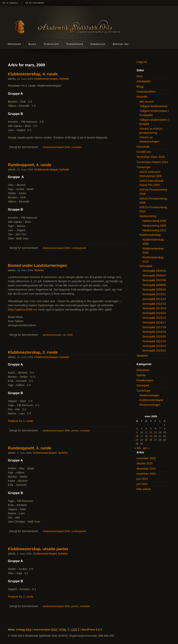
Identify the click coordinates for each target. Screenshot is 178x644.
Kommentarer (45, 630)
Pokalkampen (145, 380)
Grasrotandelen (146, 92)
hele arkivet (144, 489)
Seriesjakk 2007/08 (154, 280)
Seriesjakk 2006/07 (154, 276)
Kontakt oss (121, 44)
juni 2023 (142, 479)
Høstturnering (148, 216)
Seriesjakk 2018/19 (154, 332)
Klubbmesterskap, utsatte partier (38, 549)
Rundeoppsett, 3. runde (30, 448)
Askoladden (98, 44)
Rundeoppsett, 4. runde (30, 165)
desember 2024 (146, 469)
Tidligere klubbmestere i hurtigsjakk (154, 113)
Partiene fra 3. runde (21, 421)
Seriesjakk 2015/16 (154, 318)
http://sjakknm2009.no (22, 309)
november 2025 (146, 458)
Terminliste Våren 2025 (151, 157)
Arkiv (140, 76)
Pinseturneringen (150, 405)
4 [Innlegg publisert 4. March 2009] (146, 429)
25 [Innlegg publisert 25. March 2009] (146, 440)
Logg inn (142, 62)
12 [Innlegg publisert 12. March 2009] (151, 432)
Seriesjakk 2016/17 (154, 322)
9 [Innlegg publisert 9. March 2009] (137, 432)
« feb (138, 448)
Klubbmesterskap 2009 (153, 251)
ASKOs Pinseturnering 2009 (153, 201)
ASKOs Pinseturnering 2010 (153, 209)
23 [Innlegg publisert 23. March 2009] (137, 440)
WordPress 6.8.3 (92, 630)
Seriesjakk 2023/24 (154, 351)
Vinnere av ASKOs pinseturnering (151, 131)
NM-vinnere (147, 102)
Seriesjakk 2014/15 (154, 313)
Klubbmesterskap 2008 (153, 242)
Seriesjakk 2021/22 (154, 341)
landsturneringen (52, 335)
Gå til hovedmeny (34, 3)
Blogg (33, 44)
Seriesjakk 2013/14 (154, 308)
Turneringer (75, 44)
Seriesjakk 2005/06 (154, 271)
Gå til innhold (11, 3)
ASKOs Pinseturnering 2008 (153, 192)
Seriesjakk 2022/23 (154, 346)
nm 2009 (68, 335)
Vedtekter (142, 356)
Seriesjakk (146, 266)
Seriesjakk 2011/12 (154, 299)
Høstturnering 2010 (154, 230)
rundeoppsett (79, 248)
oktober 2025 (145, 463)
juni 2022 (142, 484)
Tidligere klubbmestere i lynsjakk (154, 122)
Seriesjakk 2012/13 (154, 304)
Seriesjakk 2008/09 (154, 285)
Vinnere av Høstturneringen (149, 139)
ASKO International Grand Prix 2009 (151, 183)
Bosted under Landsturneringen (37, 265)
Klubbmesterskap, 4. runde (33, 74)
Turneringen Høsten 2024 (152, 162)
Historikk (142, 97)
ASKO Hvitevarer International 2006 (151, 174)
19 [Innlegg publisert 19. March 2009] (151, 436)
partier (75, 431)
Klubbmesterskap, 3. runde (33, 352)
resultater (77, 147)
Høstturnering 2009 (154, 226)
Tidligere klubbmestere (153, 106)
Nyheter (64, 79)
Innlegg (24, 630)
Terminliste (52, 44)
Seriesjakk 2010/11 (154, 294)
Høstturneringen (149, 395)
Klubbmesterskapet (46, 79)
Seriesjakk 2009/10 (154, 290)
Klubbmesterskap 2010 (153, 259)
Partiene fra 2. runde (21, 597)
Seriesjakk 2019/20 (154, 337)
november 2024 (146, 474)
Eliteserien (143, 370)
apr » (146, 448)
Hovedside (13, 44)
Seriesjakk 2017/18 (154, 327)
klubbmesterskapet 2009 (56, 147)
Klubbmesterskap (150, 235)
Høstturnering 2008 (154, 221)
